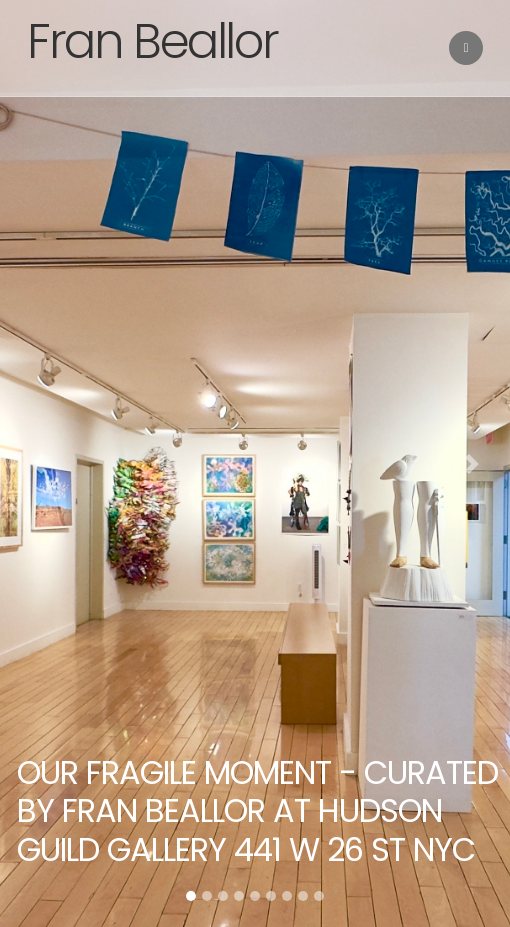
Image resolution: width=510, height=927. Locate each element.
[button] (38, 463)
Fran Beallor (152, 41)
